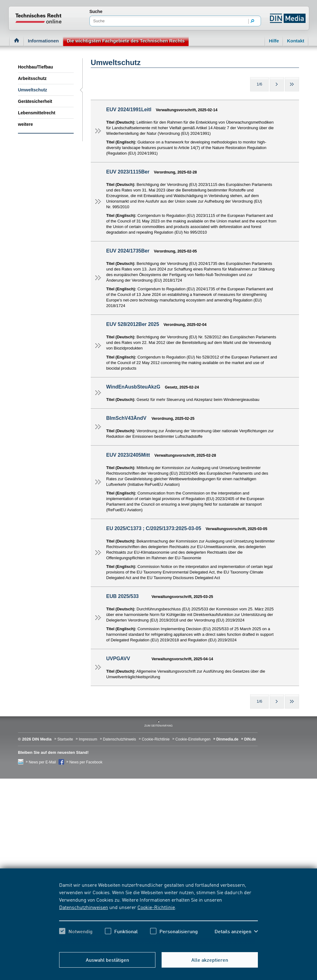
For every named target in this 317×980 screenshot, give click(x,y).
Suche (96, 11)
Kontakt (296, 41)
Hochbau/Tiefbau (35, 67)
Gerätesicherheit (35, 101)
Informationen (43, 41)
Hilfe (274, 41)
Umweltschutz (33, 90)
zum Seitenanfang (158, 726)
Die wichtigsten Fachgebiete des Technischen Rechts (126, 41)
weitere (25, 124)
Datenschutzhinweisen (84, 907)
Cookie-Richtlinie (156, 907)
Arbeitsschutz (32, 78)
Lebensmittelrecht (37, 113)
